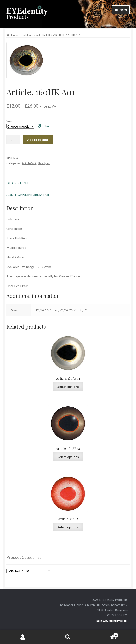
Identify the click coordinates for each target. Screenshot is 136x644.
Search (68, 637)
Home (15, 35)
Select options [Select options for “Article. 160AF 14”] (68, 457)
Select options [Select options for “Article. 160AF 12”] (68, 386)
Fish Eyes (27, 35)
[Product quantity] (13, 140)
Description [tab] (17, 183)
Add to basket (38, 140)
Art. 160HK (43, 35)
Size (9, 121)
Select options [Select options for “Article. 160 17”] (68, 527)
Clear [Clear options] (46, 126)
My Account (23, 637)
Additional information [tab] (29, 195)
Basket (105, 634)
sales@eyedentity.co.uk (112, 620)
